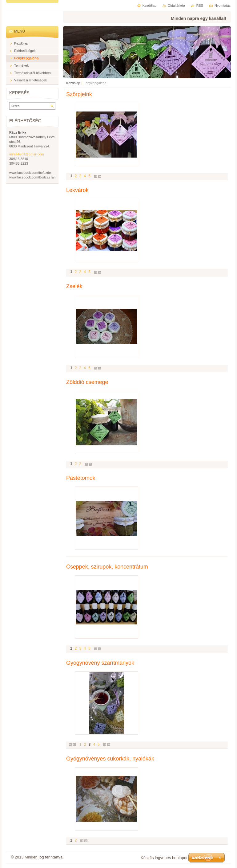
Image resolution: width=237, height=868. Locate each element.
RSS (200, 6)
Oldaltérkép (176, 6)
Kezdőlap (73, 83)
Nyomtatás (223, 6)
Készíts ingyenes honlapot (164, 858)
